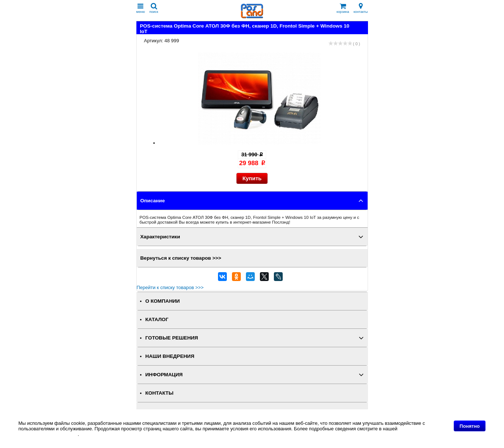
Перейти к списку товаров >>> (170, 287)
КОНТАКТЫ (159, 393)
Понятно (470, 426)
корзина (343, 8)
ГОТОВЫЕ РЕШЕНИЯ (171, 338)
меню (141, 8)
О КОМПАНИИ (162, 301)
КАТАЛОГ (157, 319)
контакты (361, 8)
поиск (154, 8)
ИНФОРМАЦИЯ (164, 375)
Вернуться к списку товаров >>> (181, 258)
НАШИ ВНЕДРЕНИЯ (170, 356)
